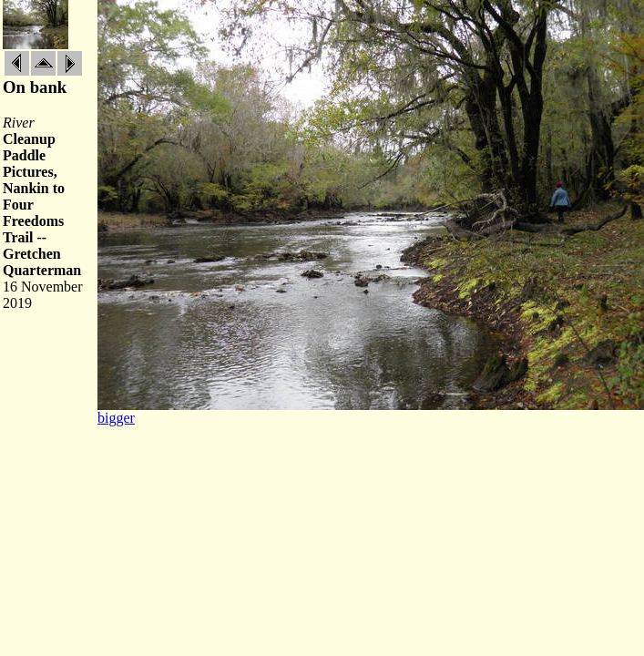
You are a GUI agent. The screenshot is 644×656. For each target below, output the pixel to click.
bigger (116, 418)
